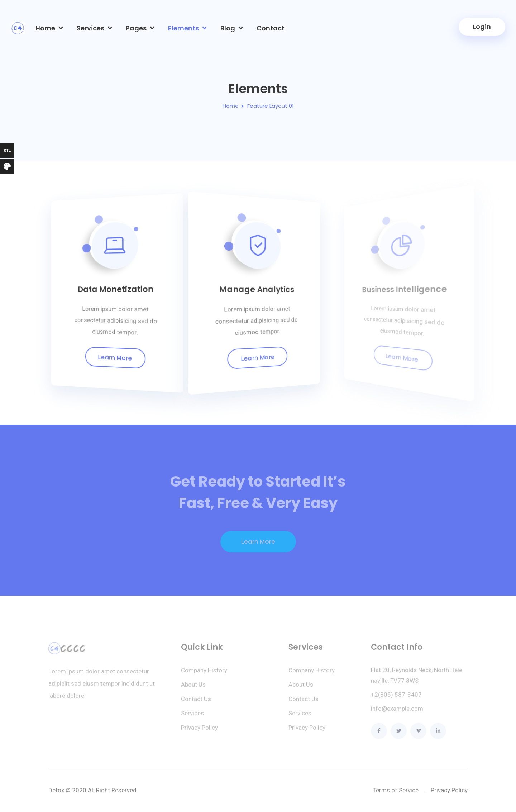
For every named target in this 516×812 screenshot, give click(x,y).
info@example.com (397, 712)
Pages (136, 28)
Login (482, 27)
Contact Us (196, 702)
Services (90, 28)
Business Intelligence (398, 288)
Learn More (115, 358)
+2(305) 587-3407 (396, 698)
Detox (56, 790)
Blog (228, 28)
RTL (7, 150)
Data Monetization (116, 289)
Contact (271, 28)
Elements (183, 28)
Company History (204, 674)
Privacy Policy (199, 731)
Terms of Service (396, 790)
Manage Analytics (255, 289)
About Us (193, 688)
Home (45, 28)
